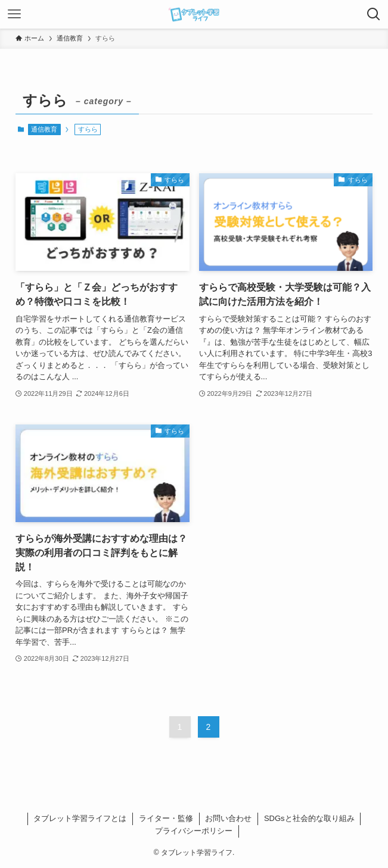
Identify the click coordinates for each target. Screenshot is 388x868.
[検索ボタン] (374, 14)
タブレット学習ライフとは (80, 818)
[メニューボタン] (14, 14)
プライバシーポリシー (194, 831)
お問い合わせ (228, 818)
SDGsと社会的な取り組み (309, 818)
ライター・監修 (166, 818)
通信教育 (44, 129)
